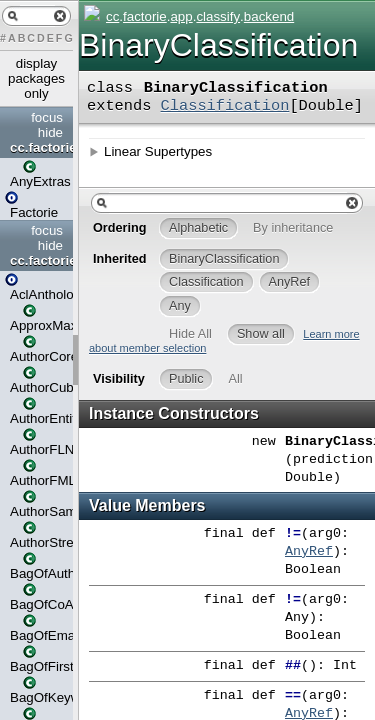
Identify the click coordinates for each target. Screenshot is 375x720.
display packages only (36, 78)
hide (50, 132)
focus (47, 117)
